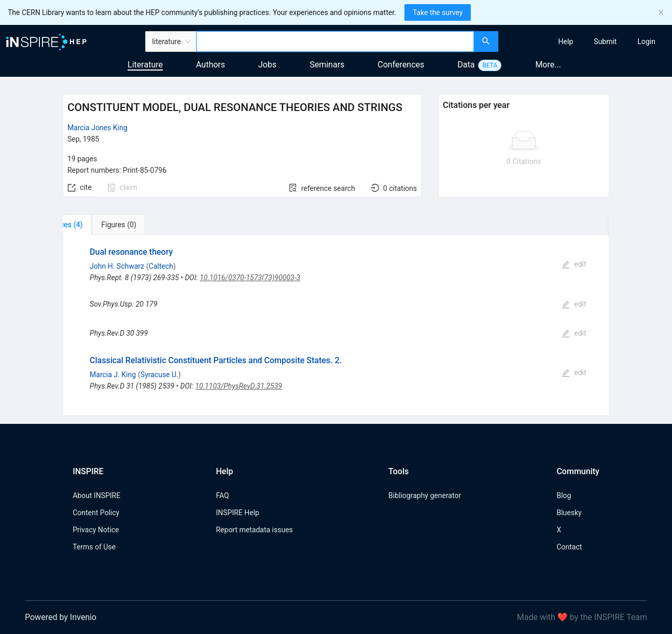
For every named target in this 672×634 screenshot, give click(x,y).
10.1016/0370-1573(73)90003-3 (250, 278)
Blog (564, 495)
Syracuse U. (159, 375)
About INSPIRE (96, 495)
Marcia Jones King (97, 128)
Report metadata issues (254, 530)
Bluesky (569, 513)
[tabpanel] (336, 325)
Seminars (327, 65)
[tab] (95, 225)
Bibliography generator (425, 495)
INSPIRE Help (237, 513)
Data (466, 65)
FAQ (222, 495)
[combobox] (335, 42)
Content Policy (96, 513)
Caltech (161, 266)
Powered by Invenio (61, 617)
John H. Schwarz (117, 266)
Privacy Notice (96, 530)
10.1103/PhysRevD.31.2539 (239, 386)
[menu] (586, 42)
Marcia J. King (113, 375)
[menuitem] (566, 42)
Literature (145, 65)
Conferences (401, 65)
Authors (211, 65)
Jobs (267, 65)
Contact (569, 547)
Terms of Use (94, 547)
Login (646, 42)
